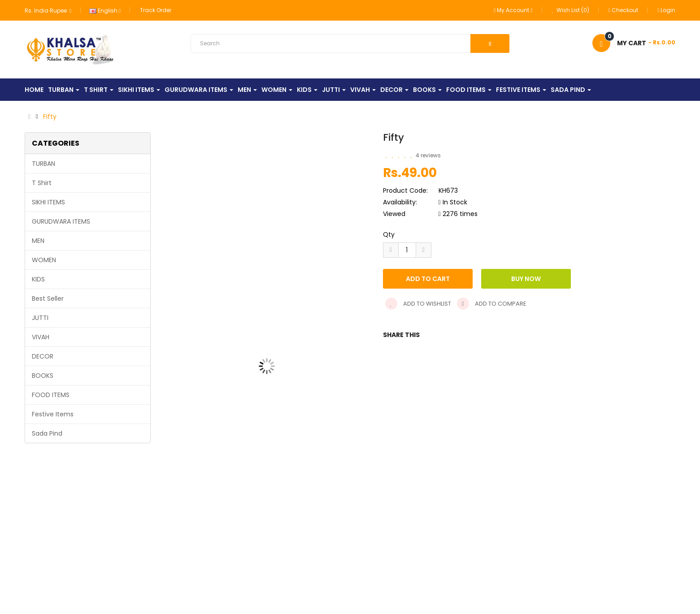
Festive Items (53, 414)
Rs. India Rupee (48, 11)
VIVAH (41, 337)
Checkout (623, 10)
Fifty (50, 117)
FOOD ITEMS (51, 395)
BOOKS (43, 376)
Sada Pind (47, 433)
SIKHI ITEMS (48, 202)
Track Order (156, 10)
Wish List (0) (571, 10)
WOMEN (44, 260)
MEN (38, 241)
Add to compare (492, 304)
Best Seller (48, 298)
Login (666, 10)
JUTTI (40, 318)
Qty (389, 234)
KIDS (38, 279)
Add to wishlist (418, 304)
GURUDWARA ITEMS (61, 221)
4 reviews (428, 155)
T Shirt (42, 183)
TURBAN (43, 164)
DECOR (43, 356)
